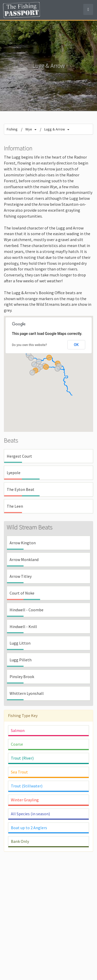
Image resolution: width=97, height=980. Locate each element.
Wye (29, 129)
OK (76, 345)
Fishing (12, 129)
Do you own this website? (29, 345)
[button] (49, 358)
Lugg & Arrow (55, 129)
